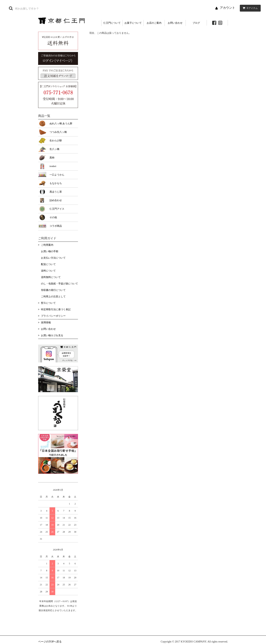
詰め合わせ (56, 200)
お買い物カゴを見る (52, 335)
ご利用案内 (47, 245)
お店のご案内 (154, 23)
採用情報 (46, 322)
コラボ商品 (56, 226)
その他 (53, 217)
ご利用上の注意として (53, 296)
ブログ (196, 23)
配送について (48, 264)
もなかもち (56, 183)
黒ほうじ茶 (56, 192)
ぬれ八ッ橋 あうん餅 (61, 123)
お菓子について (133, 23)
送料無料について (51, 277)
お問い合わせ (175, 23)
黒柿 (52, 158)
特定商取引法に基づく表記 (56, 309)
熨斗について (48, 303)
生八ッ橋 (54, 149)
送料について (48, 271)
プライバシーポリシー (53, 316)
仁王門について (112, 23)
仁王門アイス (57, 209)
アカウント (227, 8)
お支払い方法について (53, 258)
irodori (53, 166)
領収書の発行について (53, 290)
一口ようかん (57, 175)
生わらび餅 (56, 141)
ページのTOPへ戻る (50, 642)
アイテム (249, 8)
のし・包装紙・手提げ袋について (59, 284)
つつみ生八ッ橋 (58, 132)
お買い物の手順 (50, 251)
